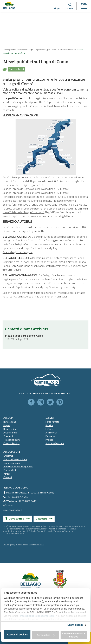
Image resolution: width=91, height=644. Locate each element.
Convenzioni (10, 470)
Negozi (7, 425)
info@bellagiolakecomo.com (37, 616)
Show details (75, 625)
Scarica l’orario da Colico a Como (22, 193)
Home (6, 50)
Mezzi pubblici (16, 69)
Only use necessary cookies (74, 635)
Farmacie (50, 436)
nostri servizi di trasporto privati (21, 296)
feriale (34, 204)
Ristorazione (10, 422)
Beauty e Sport (11, 429)
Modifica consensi (36, 545)
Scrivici (10, 505)
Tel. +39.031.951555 (17, 497)
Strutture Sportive (55, 443)
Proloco (49, 440)
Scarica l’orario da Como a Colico (22, 189)
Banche (49, 425)
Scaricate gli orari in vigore (18, 252)
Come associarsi (12, 463)
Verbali (7, 474)
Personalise (46, 635)
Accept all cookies (17, 635)
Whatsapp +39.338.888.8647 (21, 501)
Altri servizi (51, 433)
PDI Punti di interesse (67, 50)
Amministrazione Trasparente (18, 467)
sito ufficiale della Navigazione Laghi (23, 212)
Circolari (8, 477)
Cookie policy (22, 545)
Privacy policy (9, 545)
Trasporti (8, 436)
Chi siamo (8, 456)
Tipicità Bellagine (12, 440)
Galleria (44, 518)
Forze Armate (52, 422)
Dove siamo (18, 518)
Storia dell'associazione (15, 459)
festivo (24, 204)
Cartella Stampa (11, 443)
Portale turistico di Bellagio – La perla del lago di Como (33, 50)
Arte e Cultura (10, 433)
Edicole (49, 429)
